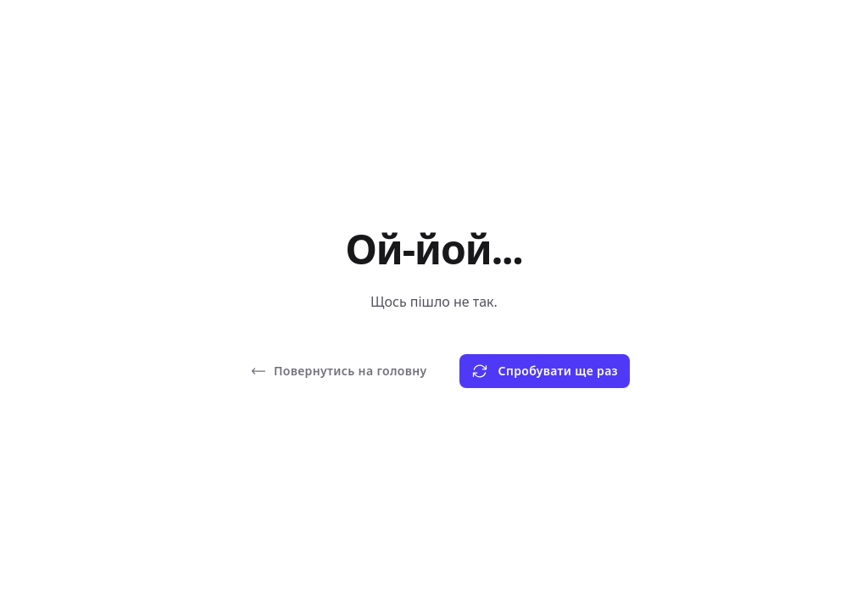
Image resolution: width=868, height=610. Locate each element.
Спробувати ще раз (545, 371)
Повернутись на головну (339, 371)
